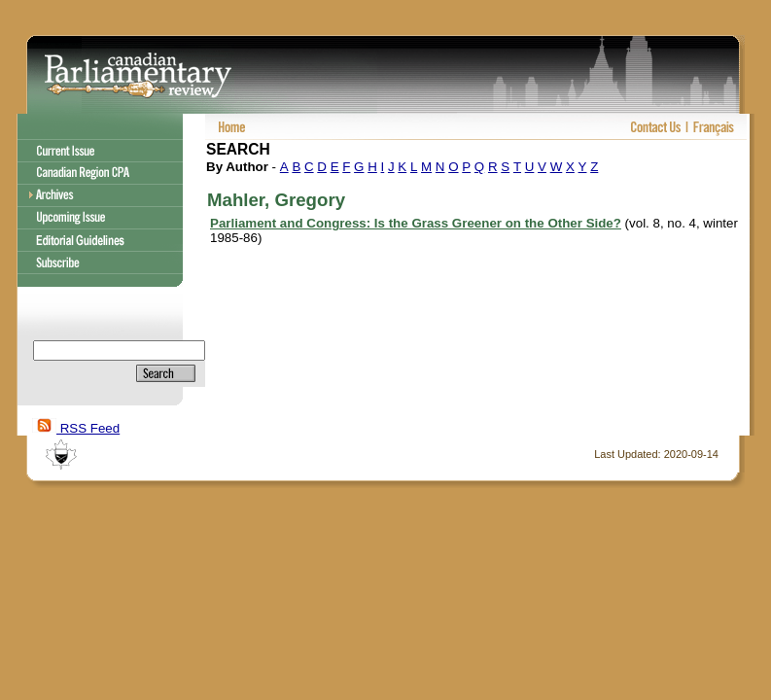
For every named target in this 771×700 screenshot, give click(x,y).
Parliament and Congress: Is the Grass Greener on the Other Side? (416, 223)
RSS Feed (76, 428)
